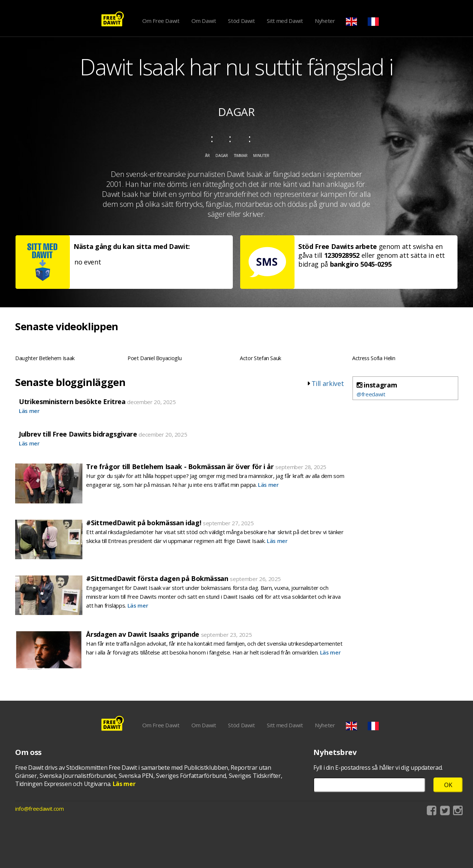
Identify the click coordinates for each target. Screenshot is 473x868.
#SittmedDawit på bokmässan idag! (144, 523)
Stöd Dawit (241, 21)
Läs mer (29, 411)
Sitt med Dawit (285, 21)
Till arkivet (328, 383)
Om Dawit (204, 21)
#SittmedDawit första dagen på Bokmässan (157, 578)
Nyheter (325, 21)
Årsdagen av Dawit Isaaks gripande (142, 634)
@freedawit (371, 394)
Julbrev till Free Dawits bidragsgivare (78, 434)
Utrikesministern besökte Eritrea (72, 401)
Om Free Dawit (161, 21)
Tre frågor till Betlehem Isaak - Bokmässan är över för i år (180, 467)
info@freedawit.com (40, 809)
